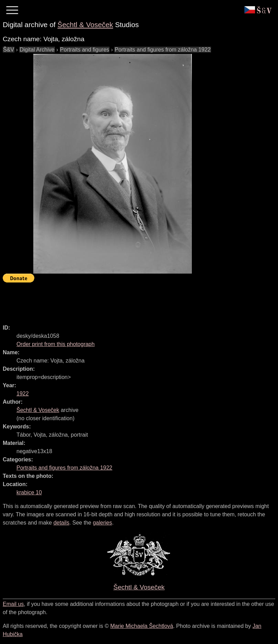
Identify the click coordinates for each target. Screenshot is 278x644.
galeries (102, 523)
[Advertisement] (128, 300)
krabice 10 (29, 492)
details (61, 523)
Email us (13, 604)
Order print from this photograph (56, 344)
